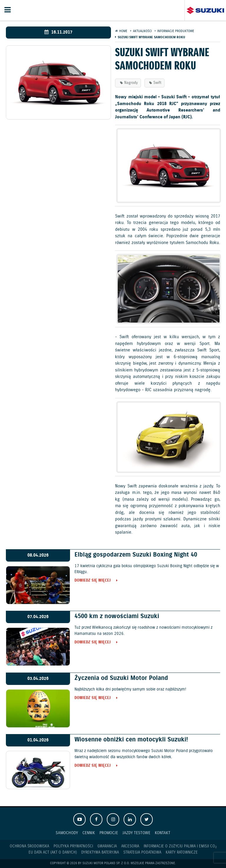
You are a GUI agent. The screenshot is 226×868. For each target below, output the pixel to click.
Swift (157, 83)
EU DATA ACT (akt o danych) (53, 853)
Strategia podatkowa (142, 853)
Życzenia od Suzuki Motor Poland (121, 678)
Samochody (67, 833)
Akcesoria (130, 846)
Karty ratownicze (182, 853)
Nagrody (131, 83)
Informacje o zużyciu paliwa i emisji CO (180, 847)
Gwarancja (107, 846)
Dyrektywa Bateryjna (100, 853)
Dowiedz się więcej (93, 581)
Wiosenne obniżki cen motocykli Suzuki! (131, 740)
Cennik (89, 833)
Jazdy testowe (136, 833)
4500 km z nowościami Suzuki (117, 616)
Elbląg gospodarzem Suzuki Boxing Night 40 (136, 555)
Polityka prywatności (73, 846)
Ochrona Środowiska (29, 846)
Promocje (109, 833)
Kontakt (163, 833)
